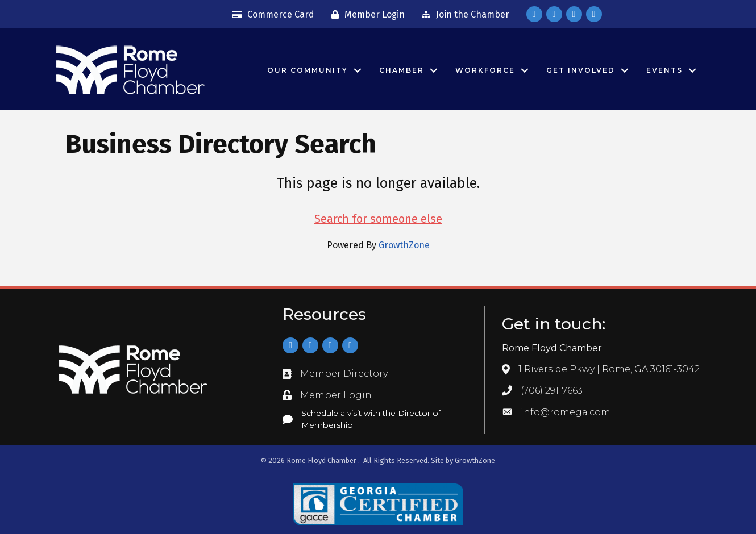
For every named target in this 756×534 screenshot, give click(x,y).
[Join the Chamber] (463, 15)
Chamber (402, 70)
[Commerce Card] (270, 15)
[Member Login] (365, 15)
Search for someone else (378, 219)
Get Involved (581, 70)
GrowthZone (404, 245)
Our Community (308, 70)
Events (664, 70)
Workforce (485, 70)
